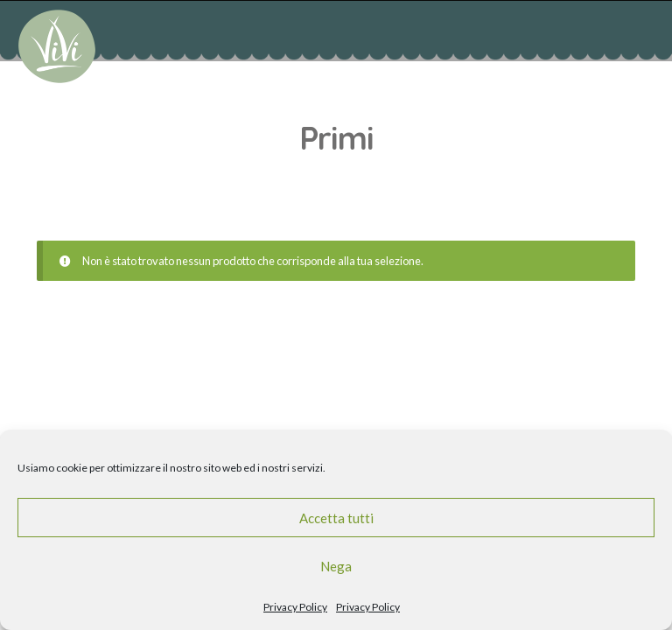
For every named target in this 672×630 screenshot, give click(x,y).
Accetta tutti (336, 518)
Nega (336, 566)
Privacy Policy (295, 607)
